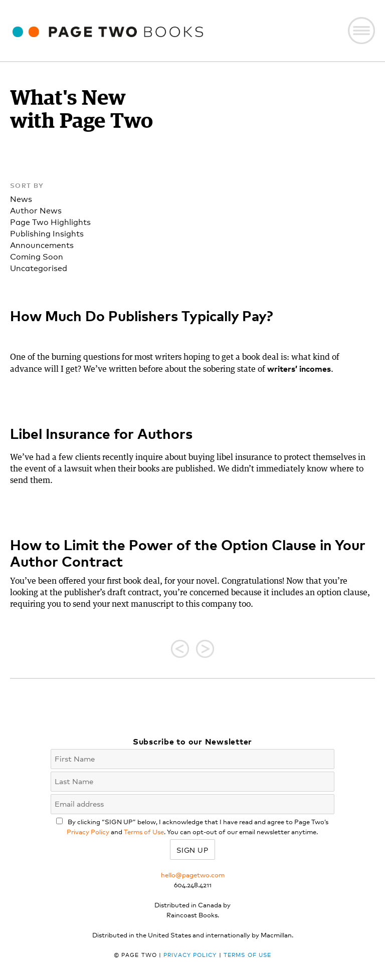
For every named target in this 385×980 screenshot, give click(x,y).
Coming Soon (37, 256)
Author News (36, 210)
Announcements (42, 244)
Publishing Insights (47, 233)
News (21, 198)
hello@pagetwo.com (193, 875)
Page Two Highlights (50, 221)
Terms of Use (144, 831)
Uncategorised (39, 267)
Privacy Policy (88, 831)
